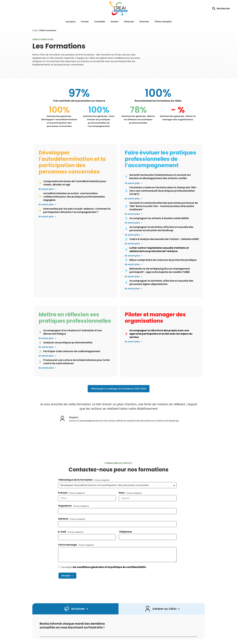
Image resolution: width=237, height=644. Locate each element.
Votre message (68, 545)
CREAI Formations (43, 39)
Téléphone (125, 532)
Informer (144, 22)
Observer (129, 22)
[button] (214, 8)
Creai (35, 30)
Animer (115, 22)
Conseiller (100, 22)
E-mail (62, 532)
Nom (122, 493)
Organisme (65, 506)
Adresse (63, 519)
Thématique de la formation (75, 480)
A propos (71, 22)
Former (85, 22)
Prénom (63, 493)
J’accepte (104, 567)
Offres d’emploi (163, 22)
